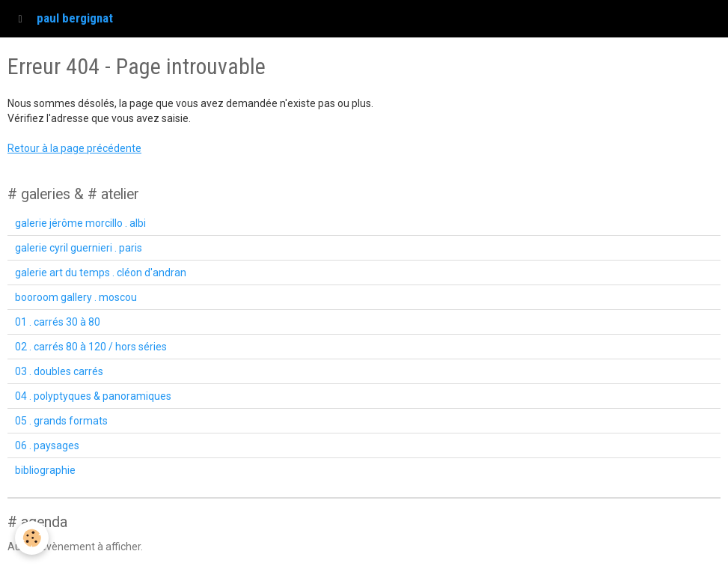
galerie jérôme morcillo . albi (80, 223)
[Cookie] (32, 538)
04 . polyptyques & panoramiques (93, 396)
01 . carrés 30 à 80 (58, 322)
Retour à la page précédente (74, 148)
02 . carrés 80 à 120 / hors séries (91, 347)
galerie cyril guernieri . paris (79, 248)
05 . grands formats (61, 421)
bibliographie (45, 470)
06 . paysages (47, 445)
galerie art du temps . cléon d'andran (101, 273)
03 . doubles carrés (59, 371)
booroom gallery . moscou (76, 297)
